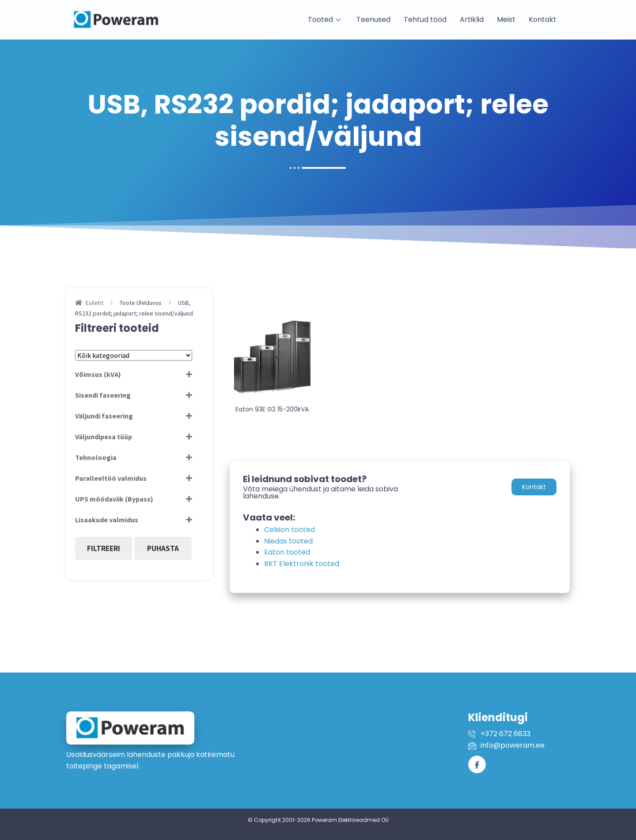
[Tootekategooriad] (134, 355)
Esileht (95, 303)
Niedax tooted (288, 541)
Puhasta (163, 548)
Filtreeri (104, 548)
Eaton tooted (287, 552)
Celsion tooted (290, 530)
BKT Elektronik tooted (302, 564)
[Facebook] (477, 764)
